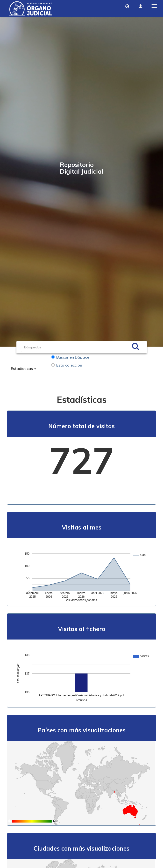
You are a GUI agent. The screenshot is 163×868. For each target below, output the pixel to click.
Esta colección (67, 365)
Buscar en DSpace (70, 357)
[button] (127, 6)
